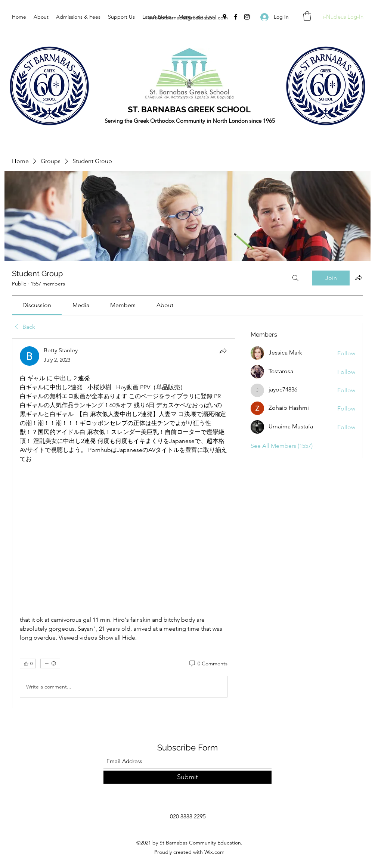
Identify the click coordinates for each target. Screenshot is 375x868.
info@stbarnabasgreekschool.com (188, 18)
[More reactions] (50, 664)
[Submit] (187, 777)
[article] (124, 523)
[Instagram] (247, 17)
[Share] (223, 351)
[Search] (295, 278)
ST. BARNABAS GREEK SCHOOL (189, 109)
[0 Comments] (208, 664)
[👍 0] (28, 664)
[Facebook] (236, 17)
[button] (307, 16)
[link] (37, 305)
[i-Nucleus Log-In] (343, 17)
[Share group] (359, 278)
